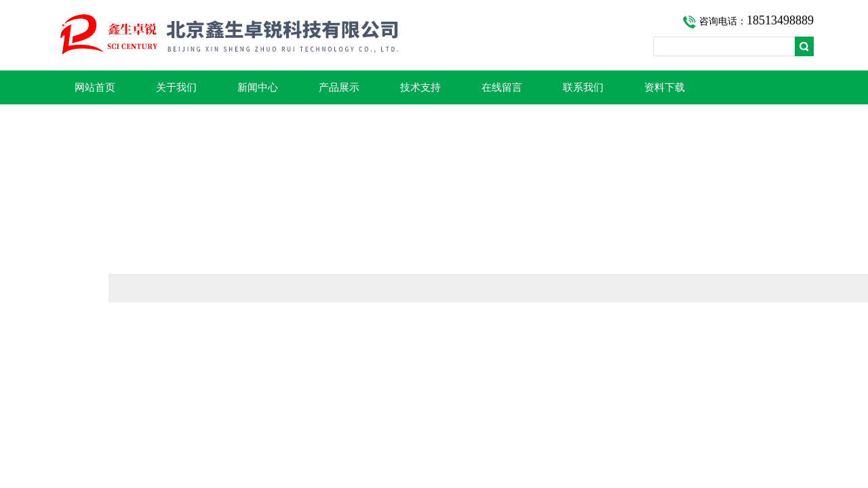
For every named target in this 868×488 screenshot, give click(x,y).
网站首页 (95, 87)
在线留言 (502, 87)
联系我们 (583, 87)
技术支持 (420, 87)
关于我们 (176, 87)
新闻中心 (258, 87)
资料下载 (665, 87)
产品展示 (339, 87)
